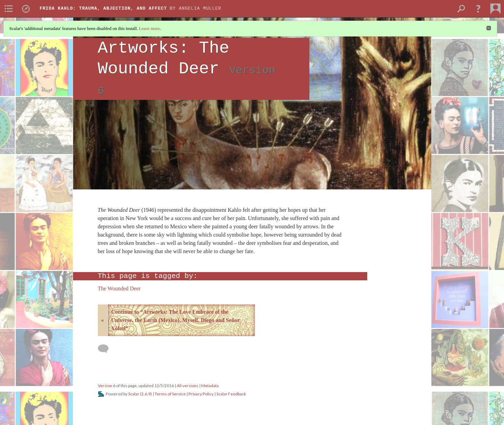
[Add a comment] (106, 349)
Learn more (149, 28)
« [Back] (103, 320)
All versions (188, 386)
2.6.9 (146, 394)
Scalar (134, 394)
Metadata (210, 386)
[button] (478, 9)
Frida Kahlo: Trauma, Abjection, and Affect (103, 8)
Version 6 (107, 386)
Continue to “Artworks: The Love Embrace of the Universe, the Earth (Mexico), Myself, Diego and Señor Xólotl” (176, 320)
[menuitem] (9, 9)
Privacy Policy (201, 394)
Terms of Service (170, 394)
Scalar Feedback (231, 394)
